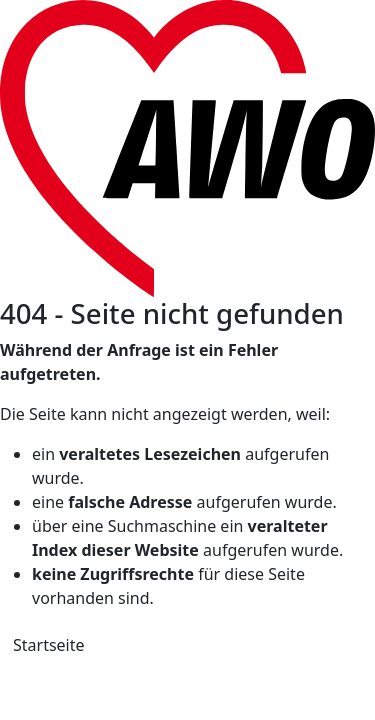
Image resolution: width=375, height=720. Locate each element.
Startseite (49, 645)
